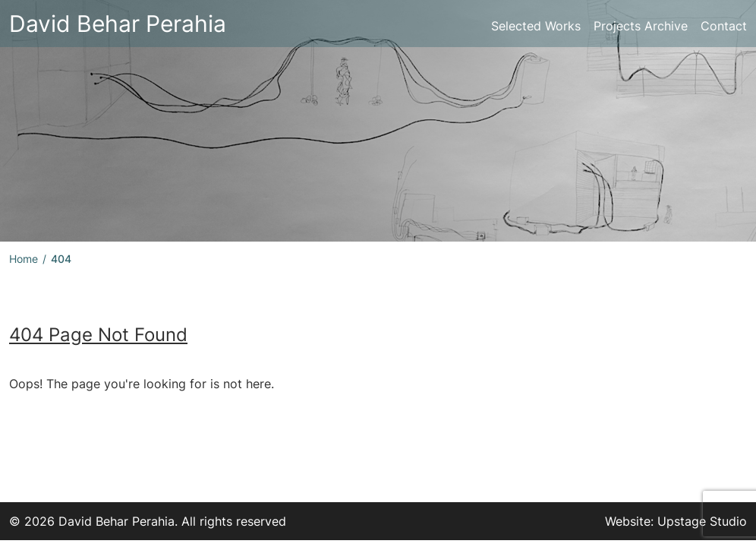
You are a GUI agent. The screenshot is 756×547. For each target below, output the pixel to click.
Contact (724, 26)
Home (24, 259)
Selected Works (536, 26)
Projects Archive (641, 26)
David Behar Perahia (118, 24)
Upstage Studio (702, 521)
